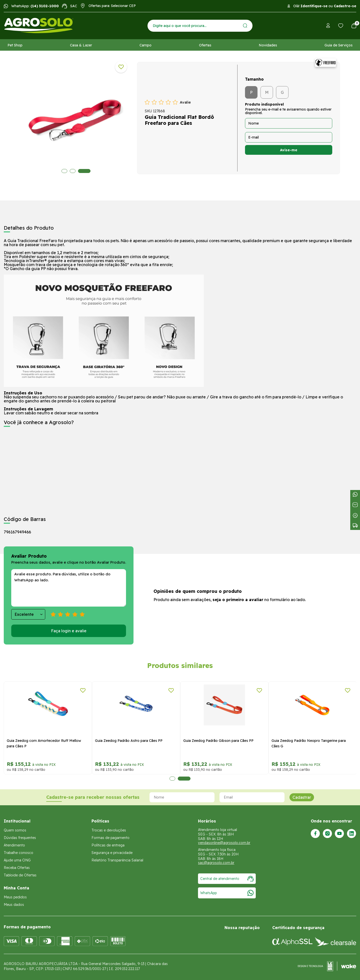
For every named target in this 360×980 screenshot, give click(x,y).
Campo (145, 45)
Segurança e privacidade (112, 853)
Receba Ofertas (17, 868)
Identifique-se (314, 6)
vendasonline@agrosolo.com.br (224, 843)
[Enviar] (245, 26)
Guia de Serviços (338, 45)
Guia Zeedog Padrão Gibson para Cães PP (218, 741)
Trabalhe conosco (18, 853)
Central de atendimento (227, 879)
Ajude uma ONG (17, 860)
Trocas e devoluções (109, 830)
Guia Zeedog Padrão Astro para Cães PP (129, 741)
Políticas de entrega (108, 845)
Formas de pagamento (110, 838)
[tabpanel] (76, 117)
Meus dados (14, 905)
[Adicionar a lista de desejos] (121, 67)
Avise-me (289, 150)
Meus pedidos (15, 897)
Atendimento (14, 845)
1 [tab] (64, 171)
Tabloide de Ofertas (20, 875)
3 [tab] (88, 171)
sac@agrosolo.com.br (216, 863)
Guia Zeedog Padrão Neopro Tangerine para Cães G (309, 743)
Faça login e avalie (69, 631)
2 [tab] (76, 171)
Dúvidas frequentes (20, 838)
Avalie (185, 102)
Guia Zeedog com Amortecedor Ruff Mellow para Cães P (44, 743)
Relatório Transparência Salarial (117, 860)
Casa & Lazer (81, 45)
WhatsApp (227, 893)
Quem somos (15, 830)
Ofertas (205, 45)
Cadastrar (302, 797)
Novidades (268, 45)
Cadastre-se (345, 6)
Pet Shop (15, 45)
